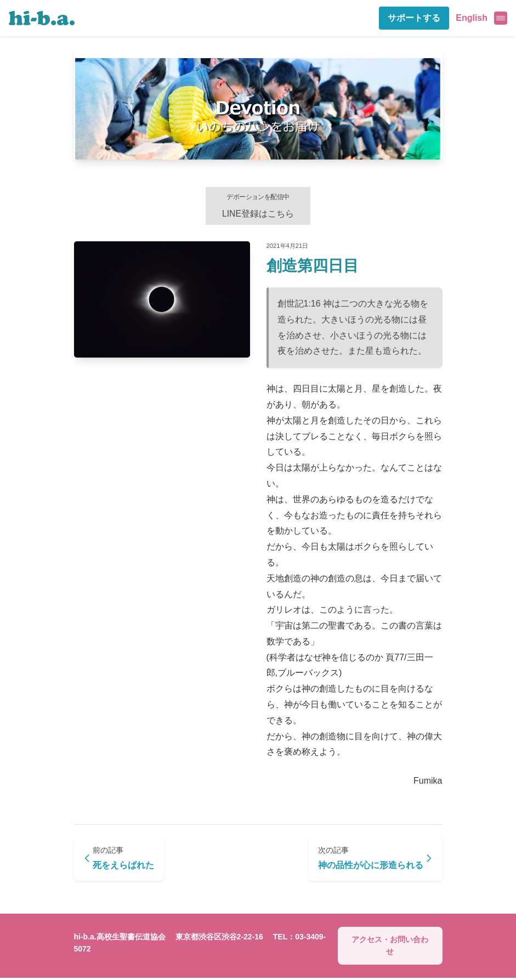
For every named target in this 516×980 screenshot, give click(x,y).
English (472, 18)
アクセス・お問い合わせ (390, 948)
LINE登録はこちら (258, 206)
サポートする (414, 18)
